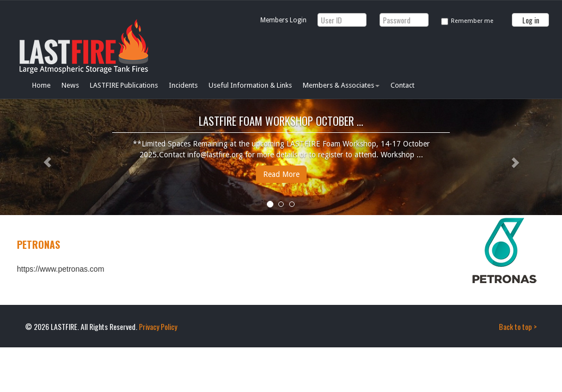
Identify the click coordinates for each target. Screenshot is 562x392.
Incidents (183, 85)
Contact (402, 85)
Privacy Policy (158, 326)
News (70, 85)
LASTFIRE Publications (124, 85)
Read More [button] (281, 174)
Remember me (472, 21)
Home (41, 85)
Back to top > (518, 326)
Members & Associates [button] (341, 85)
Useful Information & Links (250, 85)
